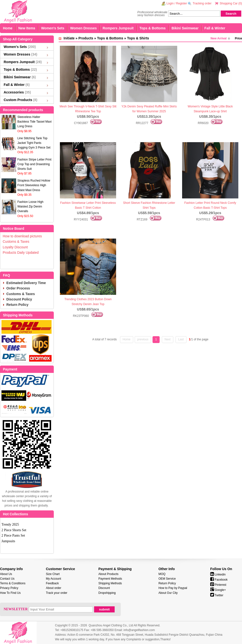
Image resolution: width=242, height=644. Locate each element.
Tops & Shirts (138, 38)
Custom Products (21, 100)
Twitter (217, 595)
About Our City (168, 593)
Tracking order (202, 3)
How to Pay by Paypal (173, 588)
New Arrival (219, 38)
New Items (27, 28)
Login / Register (177, 3)
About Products (109, 574)
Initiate (69, 38)
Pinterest (218, 585)
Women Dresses (83, 28)
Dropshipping (107, 593)
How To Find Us (10, 593)
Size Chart (53, 574)
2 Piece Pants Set (13, 535)
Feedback (52, 583)
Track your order (57, 593)
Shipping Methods (110, 583)
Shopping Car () (231, 3)
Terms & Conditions (13, 583)
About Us (6, 574)
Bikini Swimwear (185, 28)
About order (54, 588)
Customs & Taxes (16, 241)
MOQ (162, 574)
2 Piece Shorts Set (14, 530)
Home (8, 28)
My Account (54, 579)
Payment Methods (110, 579)
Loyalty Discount (15, 247)
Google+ (218, 590)
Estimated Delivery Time (26, 283)
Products (86, 38)
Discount (104, 588)
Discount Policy (19, 299)
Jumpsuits (8, 541)
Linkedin (218, 575)
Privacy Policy (9, 588)
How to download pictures (22, 236)
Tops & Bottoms (153, 28)
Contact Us (7, 579)
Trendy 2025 (10, 524)
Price (238, 38)
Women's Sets (53, 28)
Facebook (219, 580)
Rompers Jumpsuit (118, 28)
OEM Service (167, 579)
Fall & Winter (215, 28)
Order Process (18, 288)
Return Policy (17, 305)
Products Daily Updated (21, 253)
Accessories (17, 92)
